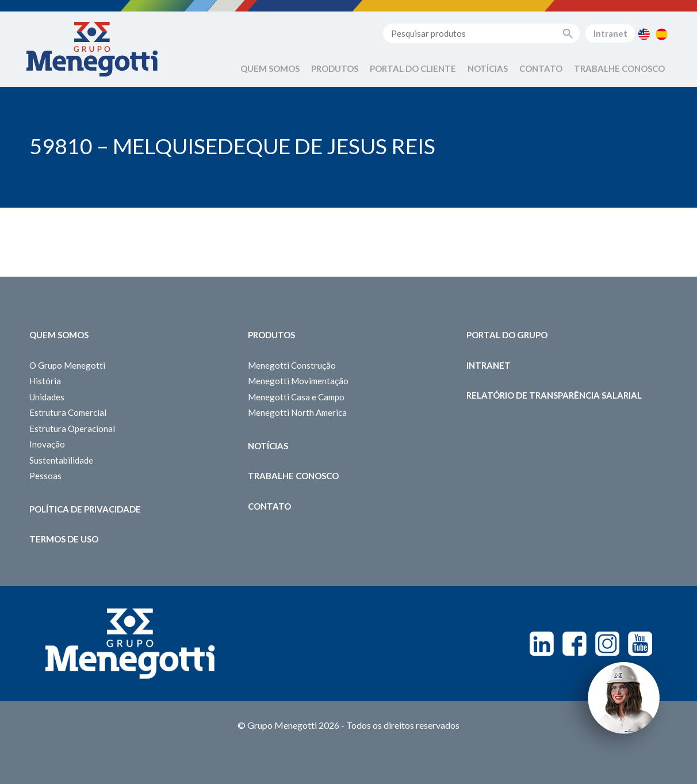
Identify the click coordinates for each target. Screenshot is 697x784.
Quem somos (59, 335)
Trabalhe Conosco (619, 68)
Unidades (47, 397)
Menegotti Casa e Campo (296, 397)
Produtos (335, 68)
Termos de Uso (64, 539)
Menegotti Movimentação (298, 381)
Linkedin (542, 644)
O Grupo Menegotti (67, 365)
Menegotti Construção (292, 365)
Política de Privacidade (85, 509)
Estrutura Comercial (68, 412)
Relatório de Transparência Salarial (554, 395)
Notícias (488, 68)
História (45, 381)
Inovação (47, 444)
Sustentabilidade (61, 460)
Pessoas (45, 476)
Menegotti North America (297, 412)
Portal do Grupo (507, 335)
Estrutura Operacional (72, 429)
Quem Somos (270, 68)
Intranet (610, 33)
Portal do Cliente (413, 68)
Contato (541, 68)
